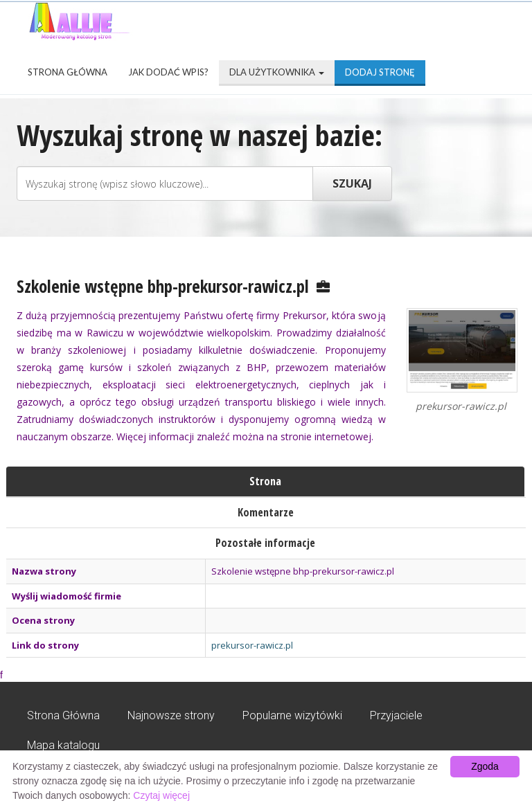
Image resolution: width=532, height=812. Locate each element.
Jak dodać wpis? (168, 72)
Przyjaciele (396, 715)
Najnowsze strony (171, 715)
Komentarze (266, 512)
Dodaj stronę (380, 72)
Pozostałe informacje (265, 543)
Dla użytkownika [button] (277, 72)
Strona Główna (68, 72)
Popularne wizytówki (292, 715)
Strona (265, 481)
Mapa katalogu (63, 745)
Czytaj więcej (161, 795)
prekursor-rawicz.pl (252, 645)
